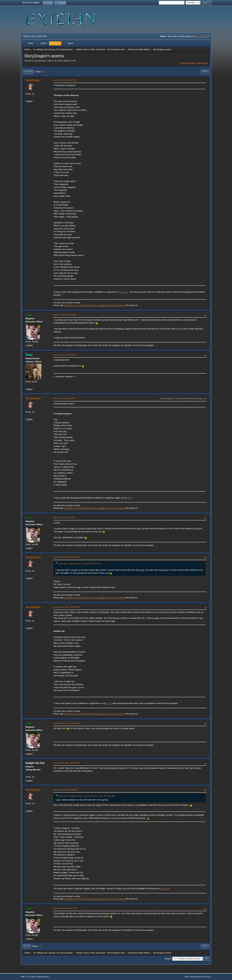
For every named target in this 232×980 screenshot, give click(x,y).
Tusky (29, 355)
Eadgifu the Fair (35, 763)
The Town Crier (202, 36)
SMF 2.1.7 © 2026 (28, 977)
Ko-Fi (130, 498)
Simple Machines (42, 977)
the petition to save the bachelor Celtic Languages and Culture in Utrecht (94, 305)
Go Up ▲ (208, 977)
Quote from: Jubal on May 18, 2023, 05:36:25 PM (79, 564)
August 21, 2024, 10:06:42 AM (65, 908)
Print (205, 72)
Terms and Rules (196, 977)
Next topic (202, 63)
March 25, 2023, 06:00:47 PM (65, 80)
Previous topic (188, 63)
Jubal (29, 315)
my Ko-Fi (124, 292)
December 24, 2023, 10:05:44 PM (66, 607)
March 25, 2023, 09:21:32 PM (65, 315)
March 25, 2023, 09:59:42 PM (65, 355)
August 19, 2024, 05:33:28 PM (65, 790)
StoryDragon (33, 80)
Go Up (27, 946)
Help (186, 977)
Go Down (28, 72)
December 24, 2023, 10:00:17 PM (66, 557)
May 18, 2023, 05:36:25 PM (64, 518)
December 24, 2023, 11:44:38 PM (66, 723)
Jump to (168, 959)
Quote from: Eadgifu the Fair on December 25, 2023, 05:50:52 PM (86, 796)
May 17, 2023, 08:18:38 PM (64, 398)
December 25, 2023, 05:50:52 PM (66, 763)
